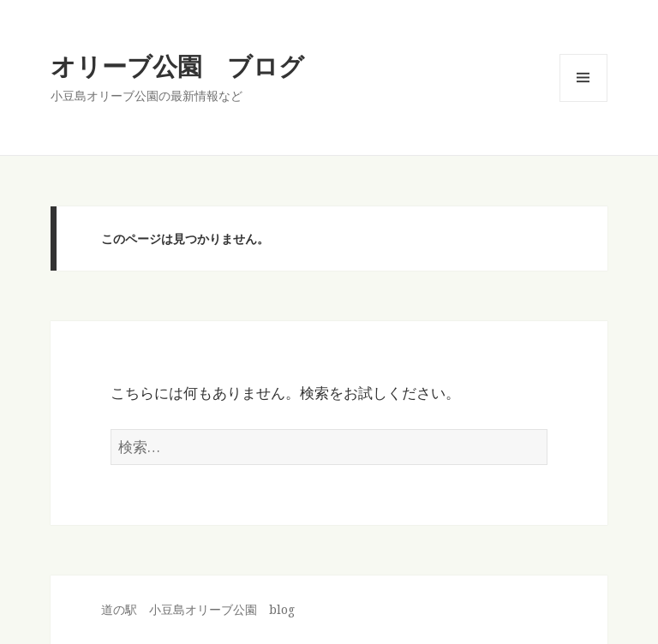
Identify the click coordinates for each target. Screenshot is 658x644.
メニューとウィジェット (583, 101)
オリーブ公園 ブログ (177, 66)
